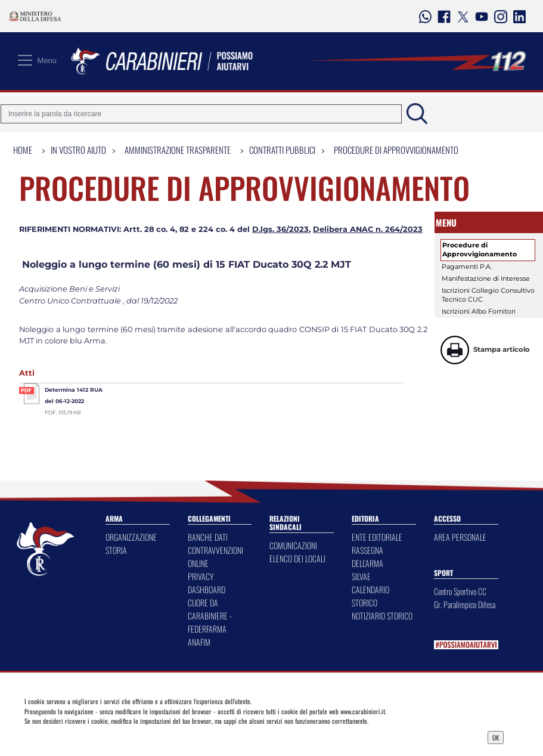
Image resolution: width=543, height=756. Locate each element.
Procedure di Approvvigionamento (396, 150)
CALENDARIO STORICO (370, 596)
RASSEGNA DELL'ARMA (367, 557)
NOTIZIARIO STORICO (382, 616)
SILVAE (361, 576)
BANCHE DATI (208, 537)
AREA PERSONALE (460, 537)
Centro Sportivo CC (460, 591)
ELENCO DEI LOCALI (297, 558)
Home (23, 150)
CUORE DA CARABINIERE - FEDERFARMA (210, 616)
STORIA (116, 550)
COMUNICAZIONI (293, 545)
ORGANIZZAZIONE (131, 537)
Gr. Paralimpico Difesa (465, 604)
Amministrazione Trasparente (178, 150)
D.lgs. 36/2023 (280, 229)
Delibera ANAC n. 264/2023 (368, 229)
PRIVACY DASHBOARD (207, 583)
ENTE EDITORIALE (377, 537)
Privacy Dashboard (87, 736)
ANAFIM (199, 642)
